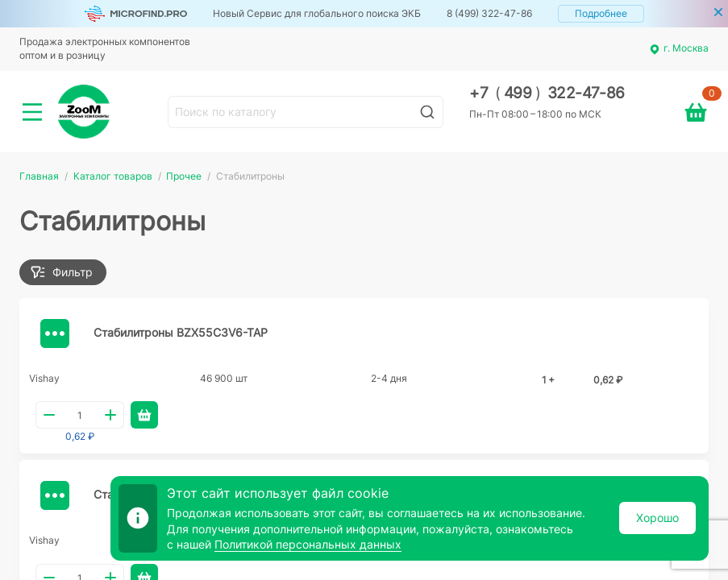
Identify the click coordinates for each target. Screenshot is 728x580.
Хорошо (657, 518)
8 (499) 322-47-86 (489, 13)
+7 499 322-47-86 (547, 93)
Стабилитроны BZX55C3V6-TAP (181, 332)
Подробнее (601, 13)
